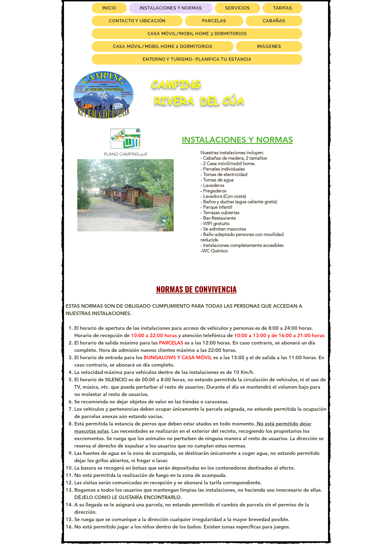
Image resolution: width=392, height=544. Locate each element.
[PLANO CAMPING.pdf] (125, 142)
